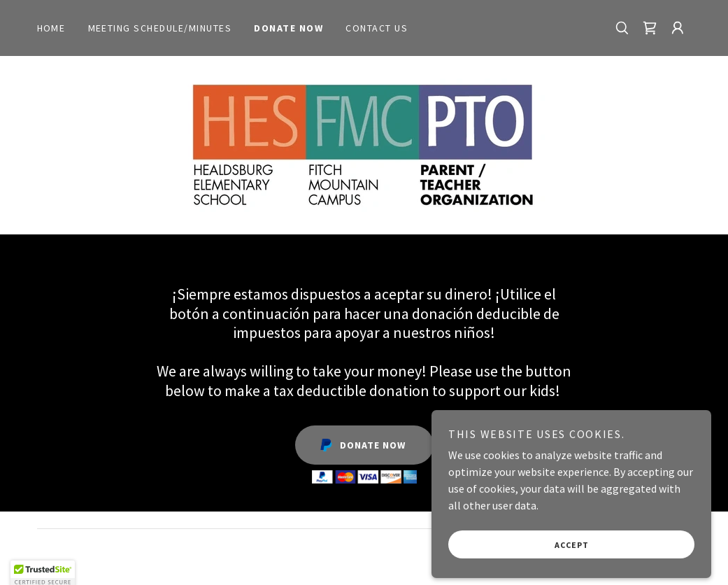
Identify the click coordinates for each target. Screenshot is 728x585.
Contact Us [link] (377, 28)
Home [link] (51, 28)
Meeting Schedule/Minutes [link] (160, 28)
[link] (650, 28)
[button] (678, 28)
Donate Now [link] (288, 28)
